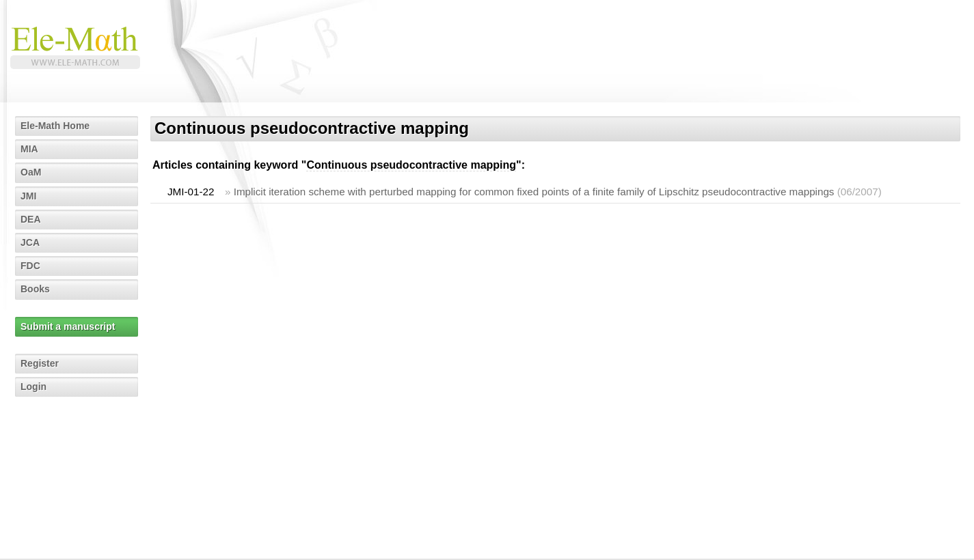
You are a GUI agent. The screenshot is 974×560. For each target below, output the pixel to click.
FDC (30, 266)
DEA (31, 219)
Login (33, 387)
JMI (28, 196)
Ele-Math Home (55, 126)
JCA (30, 242)
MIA (29, 149)
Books (35, 289)
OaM (31, 172)
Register (40, 363)
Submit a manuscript (68, 326)
